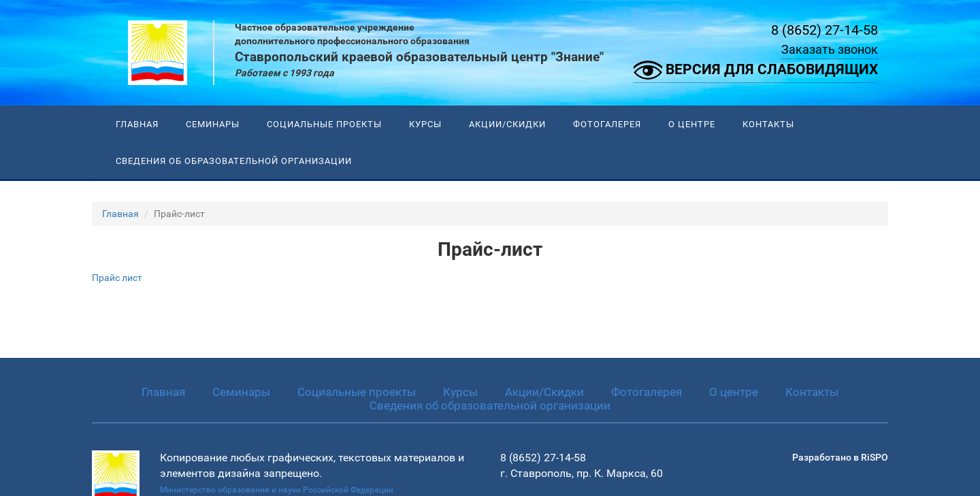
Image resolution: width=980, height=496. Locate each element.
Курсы (425, 124)
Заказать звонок (830, 49)
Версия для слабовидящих (756, 70)
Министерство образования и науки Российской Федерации (277, 490)
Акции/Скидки (507, 124)
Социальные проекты (324, 124)
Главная (137, 124)
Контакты (768, 124)
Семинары (213, 124)
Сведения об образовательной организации (234, 161)
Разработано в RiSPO (840, 457)
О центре (692, 124)
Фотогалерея (607, 124)
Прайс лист (117, 278)
